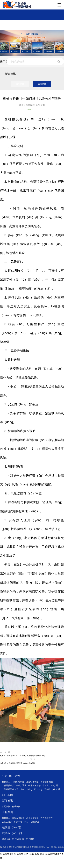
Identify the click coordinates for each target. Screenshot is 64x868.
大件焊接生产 (9, 787)
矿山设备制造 (50, 783)
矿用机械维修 (37, 787)
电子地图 (32, 847)
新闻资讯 (8, 807)
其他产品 (38, 829)
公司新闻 (20, 84)
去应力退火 (23, 787)
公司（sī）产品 (11, 777)
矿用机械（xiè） (23, 829)
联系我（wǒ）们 (12, 841)
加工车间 (8, 801)
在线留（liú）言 (12, 835)
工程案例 (8, 819)
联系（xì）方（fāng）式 (14, 847)
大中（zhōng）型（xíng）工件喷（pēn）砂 (23, 795)
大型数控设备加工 (11, 791)
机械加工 (6, 783)
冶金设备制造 (35, 783)
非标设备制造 (19, 783)
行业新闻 (42, 84)
